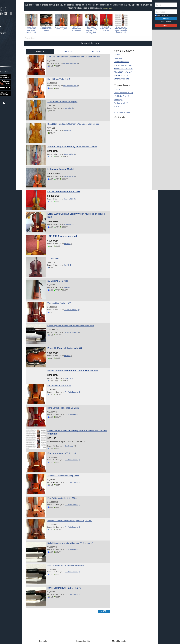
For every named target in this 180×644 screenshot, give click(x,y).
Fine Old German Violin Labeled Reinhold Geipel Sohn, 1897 (79, 57)
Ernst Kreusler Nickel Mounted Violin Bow (70, 522)
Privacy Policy (82, 624)
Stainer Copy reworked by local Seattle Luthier (76, 138)
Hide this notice (114, 8)
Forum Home (49, 598)
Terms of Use (69, 624)
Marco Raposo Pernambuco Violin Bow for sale (77, 342)
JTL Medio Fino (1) (119, 96)
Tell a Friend (82, 605)
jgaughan (72, 349)
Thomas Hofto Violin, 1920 (63, 281)
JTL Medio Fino (58, 240)
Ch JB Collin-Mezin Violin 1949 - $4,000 (112, 29)
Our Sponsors (83, 613)
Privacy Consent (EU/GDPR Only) (103, 624)
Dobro (113, 602)
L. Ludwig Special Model (65, 159)
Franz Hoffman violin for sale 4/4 (69, 321)
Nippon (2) (116, 100)
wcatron (71, 227)
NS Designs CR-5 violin (62, 260)
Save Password (161, 16)
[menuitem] (14, 26)
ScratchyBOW (73, 146)
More (8, 53)
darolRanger (73, 413)
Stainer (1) (116, 106)
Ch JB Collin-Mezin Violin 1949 (68, 179)
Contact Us (82, 617)
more (102, 563)
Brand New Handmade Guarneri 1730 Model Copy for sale (78, 118)
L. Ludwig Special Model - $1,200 (68, 28)
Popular (70, 52)
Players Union (83, 598)
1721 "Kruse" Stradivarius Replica (67, 97)
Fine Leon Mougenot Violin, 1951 (66, 420)
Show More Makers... (120, 112)
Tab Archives (49, 605)
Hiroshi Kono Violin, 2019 (63, 77)
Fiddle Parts (117, 58)
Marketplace (12, 33)
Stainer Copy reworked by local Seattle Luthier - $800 (38, 30)
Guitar (113, 605)
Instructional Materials (121, 65)
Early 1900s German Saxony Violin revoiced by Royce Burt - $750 (98, 30)
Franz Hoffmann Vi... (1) (121, 93)
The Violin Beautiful (74, 63)
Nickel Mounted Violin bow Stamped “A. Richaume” (74, 502)
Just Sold (95, 52)
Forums (9, 26)
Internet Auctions (119, 75)
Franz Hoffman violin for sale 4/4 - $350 (53, 29)
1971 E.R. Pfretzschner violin (67, 220)
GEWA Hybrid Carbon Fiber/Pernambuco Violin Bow (75, 301)
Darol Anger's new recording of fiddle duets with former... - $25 (128, 30)
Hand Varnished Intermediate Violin (67, 377)
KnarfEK (71, 246)
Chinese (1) (116, 89)
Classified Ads (50, 602)
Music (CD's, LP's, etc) (121, 72)
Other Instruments (119, 79)
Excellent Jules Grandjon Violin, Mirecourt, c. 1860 (74, 481)
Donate (80, 602)
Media (8, 46)
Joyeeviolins (71, 104)
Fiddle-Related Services (121, 69)
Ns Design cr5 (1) (119, 103)
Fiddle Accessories (119, 62)
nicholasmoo (73, 210)
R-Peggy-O (72, 267)
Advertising (82, 609)
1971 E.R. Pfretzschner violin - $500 (83, 29)
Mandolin (114, 609)
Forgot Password (166, 21)
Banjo (113, 598)
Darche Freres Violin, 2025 (63, 357)
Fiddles (115, 55)
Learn (8, 40)
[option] (37, 23)
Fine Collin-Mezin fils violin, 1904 (66, 461)
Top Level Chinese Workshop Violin (67, 441)
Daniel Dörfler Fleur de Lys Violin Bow (68, 542)
